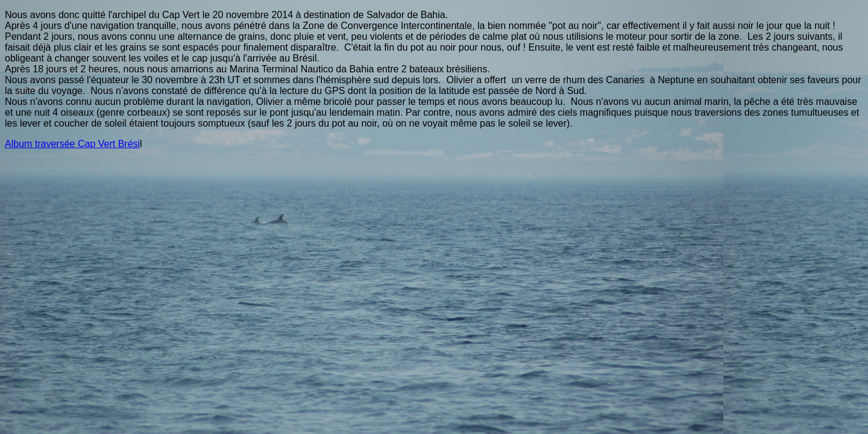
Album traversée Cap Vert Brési (72, 144)
